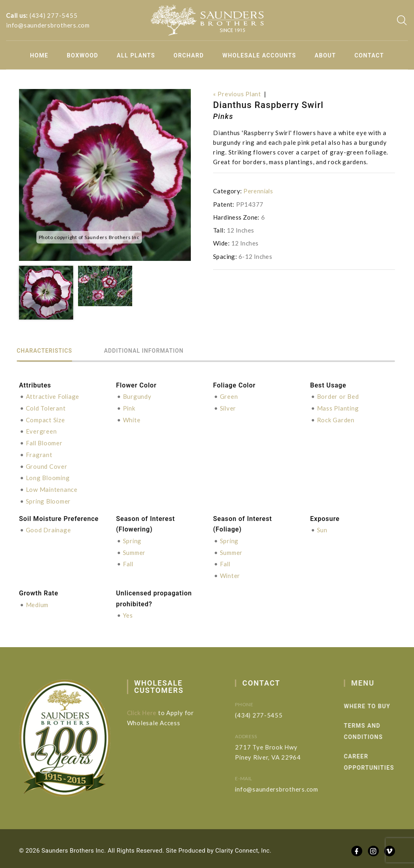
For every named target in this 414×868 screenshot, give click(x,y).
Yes (128, 611)
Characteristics (47, 351)
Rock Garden (336, 419)
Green (229, 396)
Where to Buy (380, 702)
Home (39, 55)
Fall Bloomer (45, 442)
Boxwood (82, 55)
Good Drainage (49, 527)
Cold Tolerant (46, 408)
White (132, 419)
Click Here (148, 708)
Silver (229, 408)
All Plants (136, 55)
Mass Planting (338, 408)
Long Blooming (48, 476)
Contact (369, 55)
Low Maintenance (52, 487)
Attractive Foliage (53, 396)
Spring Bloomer (49, 498)
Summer (134, 549)
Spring (133, 538)
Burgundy (137, 396)
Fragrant (39, 453)
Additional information (152, 351)
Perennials (259, 191)
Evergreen (41, 430)
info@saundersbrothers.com (48, 25)
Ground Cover (47, 464)
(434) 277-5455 (54, 15)
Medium (38, 600)
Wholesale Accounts (259, 55)
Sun (322, 527)
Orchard (189, 55)
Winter (230, 572)
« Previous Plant (238, 94)
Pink (129, 408)
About (325, 55)
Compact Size (46, 419)
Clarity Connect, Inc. (244, 846)
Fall (129, 560)
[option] (105, 175)
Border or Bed (338, 396)
